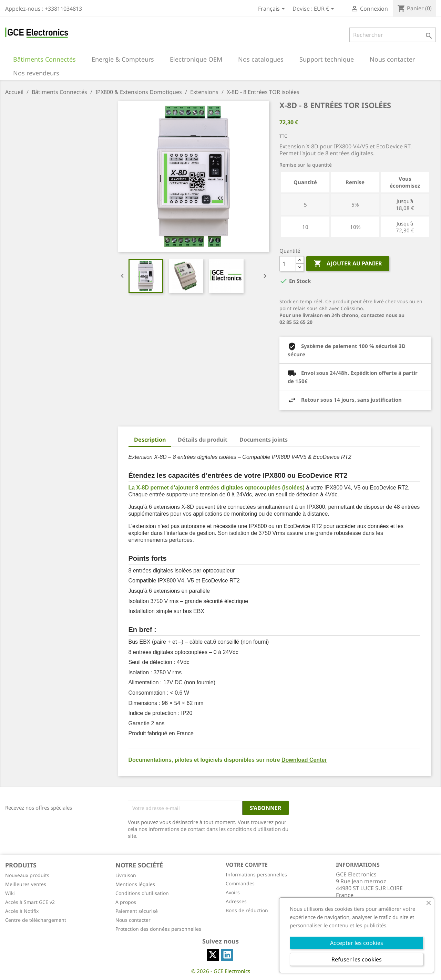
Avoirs (233, 892)
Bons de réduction (247, 910)
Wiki (10, 893)
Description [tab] (150, 440)
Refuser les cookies (357, 959)
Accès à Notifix (22, 911)
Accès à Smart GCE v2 (30, 902)
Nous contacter (133, 920)
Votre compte (247, 865)
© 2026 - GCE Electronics (221, 971)
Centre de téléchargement (36, 920)
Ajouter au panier (348, 264)
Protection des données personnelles (158, 929)
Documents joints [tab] (264, 440)
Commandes (240, 883)
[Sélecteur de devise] (325, 9)
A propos (126, 902)
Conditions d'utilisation (142, 893)
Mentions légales (135, 884)
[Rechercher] (393, 35)
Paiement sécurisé (137, 911)
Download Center (304, 760)
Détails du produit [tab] (203, 440)
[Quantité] (288, 264)
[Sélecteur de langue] (273, 9)
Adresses (236, 901)
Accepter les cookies (357, 943)
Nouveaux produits (27, 875)
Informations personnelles (256, 874)
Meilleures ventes (26, 884)
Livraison (126, 875)
